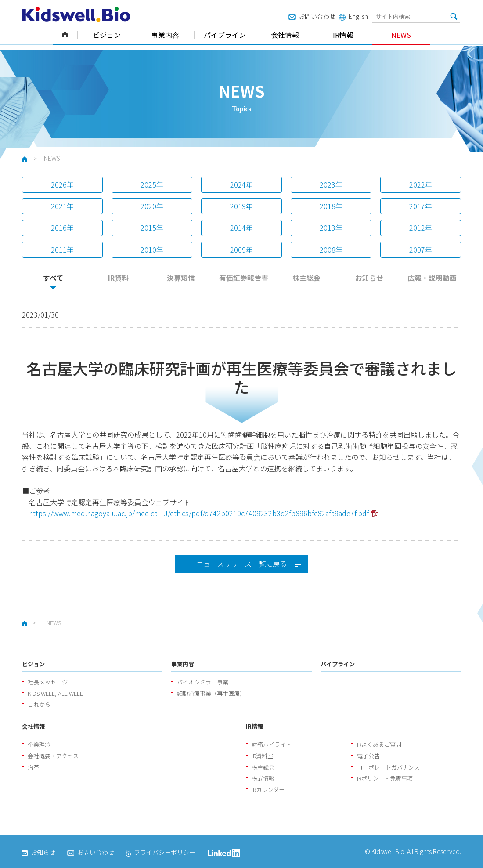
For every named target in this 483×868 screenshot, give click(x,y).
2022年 (421, 184)
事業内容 (165, 35)
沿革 (33, 767)
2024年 (241, 184)
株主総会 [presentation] (306, 278)
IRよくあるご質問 (379, 744)
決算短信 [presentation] (181, 278)
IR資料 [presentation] (118, 278)
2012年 (421, 228)
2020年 (152, 206)
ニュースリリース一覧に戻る (241, 564)
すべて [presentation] (53, 278)
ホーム (65, 35)
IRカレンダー (268, 790)
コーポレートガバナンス (388, 767)
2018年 (331, 206)
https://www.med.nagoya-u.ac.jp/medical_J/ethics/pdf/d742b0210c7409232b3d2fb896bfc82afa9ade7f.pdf (199, 513)
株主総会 (263, 767)
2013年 (331, 228)
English (353, 16)
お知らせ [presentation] (369, 278)
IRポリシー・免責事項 (385, 778)
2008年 (331, 250)
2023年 (331, 184)
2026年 (62, 184)
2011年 (62, 250)
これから (39, 704)
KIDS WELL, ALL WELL (55, 693)
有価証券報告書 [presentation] (244, 278)
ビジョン (107, 35)
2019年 (241, 206)
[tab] (53, 280)
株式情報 (263, 778)
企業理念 (39, 744)
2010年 (152, 250)
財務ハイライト (272, 744)
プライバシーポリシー (161, 852)
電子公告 (368, 756)
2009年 (241, 250)
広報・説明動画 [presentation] (432, 278)
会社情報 (285, 35)
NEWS (401, 35)
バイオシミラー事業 (203, 682)
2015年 (152, 228)
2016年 (62, 228)
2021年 (62, 206)
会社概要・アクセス (53, 756)
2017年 (421, 206)
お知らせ (39, 852)
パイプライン (225, 35)
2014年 (241, 228)
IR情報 (343, 35)
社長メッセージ (48, 682)
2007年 (421, 250)
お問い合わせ (312, 16)
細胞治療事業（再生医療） (211, 693)
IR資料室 (262, 756)
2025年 (152, 184)
